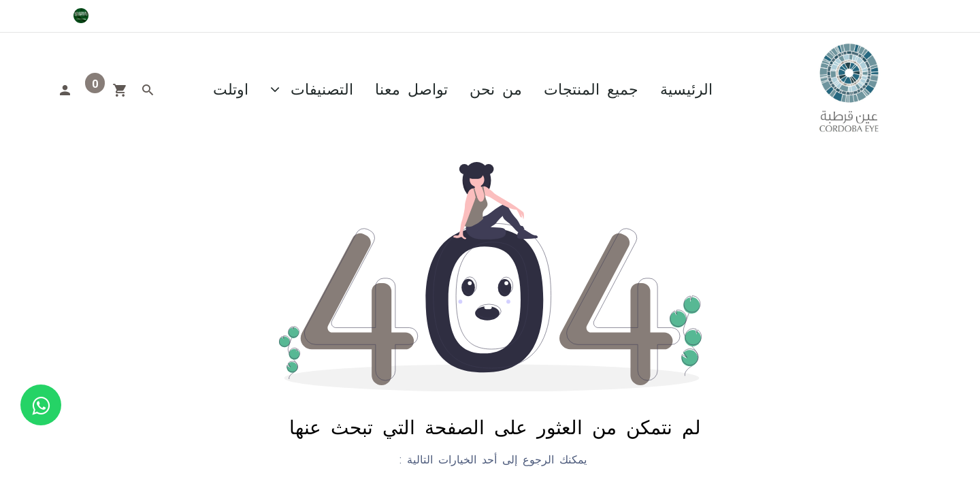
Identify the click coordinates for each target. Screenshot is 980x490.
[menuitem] (686, 88)
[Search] (148, 88)
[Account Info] (65, 88)
